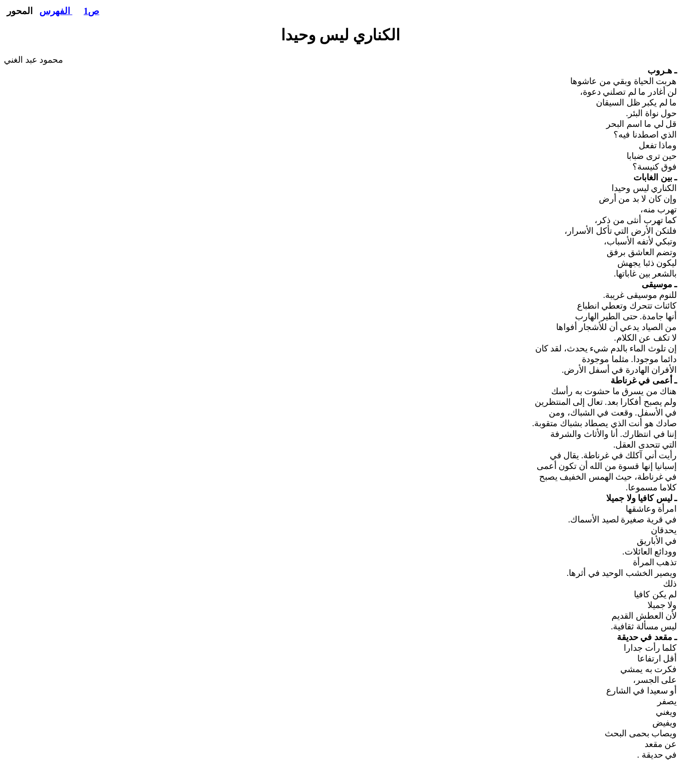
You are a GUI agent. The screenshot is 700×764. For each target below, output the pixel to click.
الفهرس (56, 11)
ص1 (91, 11)
